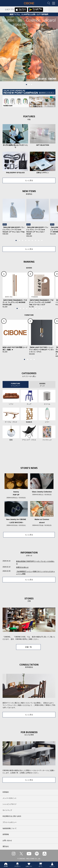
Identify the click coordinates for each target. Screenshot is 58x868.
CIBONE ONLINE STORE (29, 5)
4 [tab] (26, 241)
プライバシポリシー (10, 822)
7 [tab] (36, 241)
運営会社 (6, 846)
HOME (6, 865)
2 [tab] (29, 85)
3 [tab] (32, 85)
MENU (54, 3)
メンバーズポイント (10, 798)
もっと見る (29, 180)
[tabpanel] (29, 49)
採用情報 (6, 834)
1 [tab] (26, 85)
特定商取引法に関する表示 (12, 816)
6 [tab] (32, 241)
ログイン (52, 865)
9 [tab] (42, 241)
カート (41, 865)
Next (52, 219)
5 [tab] (29, 241)
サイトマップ (7, 810)
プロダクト (17, 865)
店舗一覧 (28, 647)
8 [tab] (39, 241)
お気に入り (29, 865)
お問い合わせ (7, 840)
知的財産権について (10, 828)
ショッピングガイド (10, 804)
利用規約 (6, 792)
